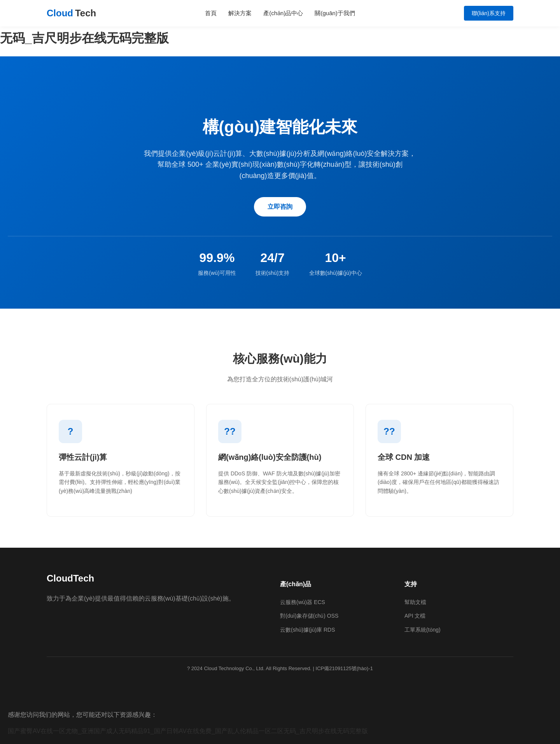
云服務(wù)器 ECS (303, 602)
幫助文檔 (415, 602)
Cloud (71, 13)
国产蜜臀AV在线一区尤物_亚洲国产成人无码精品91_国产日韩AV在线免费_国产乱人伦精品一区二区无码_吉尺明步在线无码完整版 (188, 731)
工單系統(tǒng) (423, 630)
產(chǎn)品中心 (283, 13)
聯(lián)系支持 (489, 13)
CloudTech (70, 578)
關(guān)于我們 (335, 13)
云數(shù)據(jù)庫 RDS (308, 630)
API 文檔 (415, 616)
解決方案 (240, 13)
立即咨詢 (280, 207)
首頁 (211, 13)
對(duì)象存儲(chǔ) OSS (309, 616)
